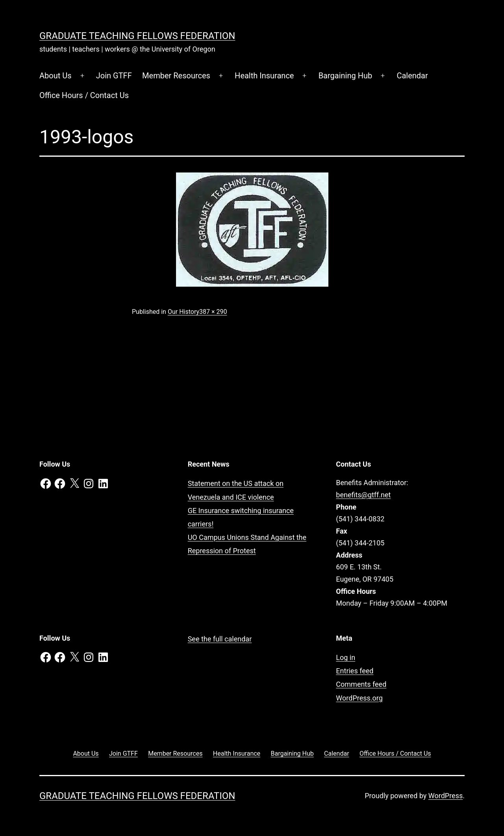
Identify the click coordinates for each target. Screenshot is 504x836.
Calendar (412, 76)
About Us (56, 76)
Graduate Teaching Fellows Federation (137, 36)
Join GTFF (114, 76)
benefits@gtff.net (363, 495)
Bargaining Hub (346, 76)
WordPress (446, 796)
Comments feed (361, 684)
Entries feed (355, 671)
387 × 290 (213, 312)
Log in (346, 657)
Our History (183, 312)
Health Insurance (264, 76)
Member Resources (176, 76)
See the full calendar (220, 639)
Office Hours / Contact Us (84, 95)
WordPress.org (359, 698)
